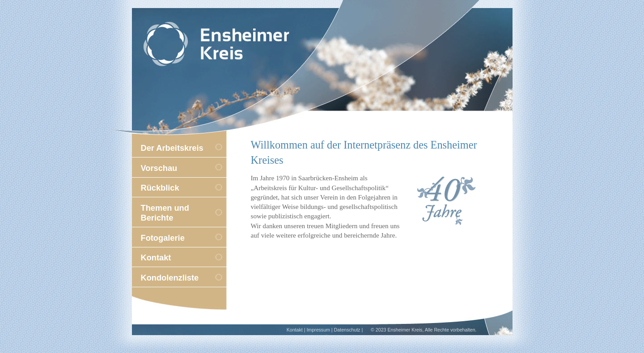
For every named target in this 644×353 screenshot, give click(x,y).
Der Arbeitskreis (172, 148)
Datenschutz (347, 330)
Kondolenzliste (170, 278)
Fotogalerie (163, 238)
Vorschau (159, 168)
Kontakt (156, 257)
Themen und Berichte (165, 213)
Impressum (318, 330)
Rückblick (160, 188)
